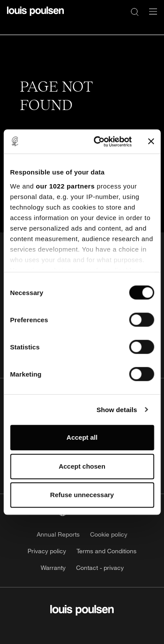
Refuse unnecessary (82, 495)
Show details (117, 410)
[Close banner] (151, 142)
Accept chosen (82, 466)
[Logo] (35, 16)
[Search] (135, 11)
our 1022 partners (65, 186)
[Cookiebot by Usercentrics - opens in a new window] (98, 142)
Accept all (82, 437)
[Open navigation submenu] (150, 16)
